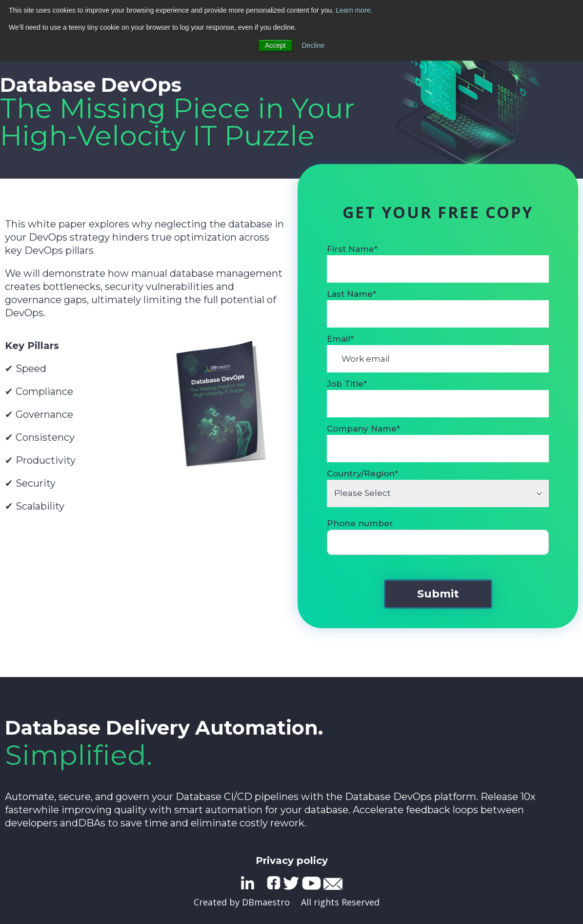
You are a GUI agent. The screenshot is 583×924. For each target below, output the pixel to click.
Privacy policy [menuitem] (292, 861)
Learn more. (354, 10)
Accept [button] (275, 45)
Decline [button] (313, 45)
